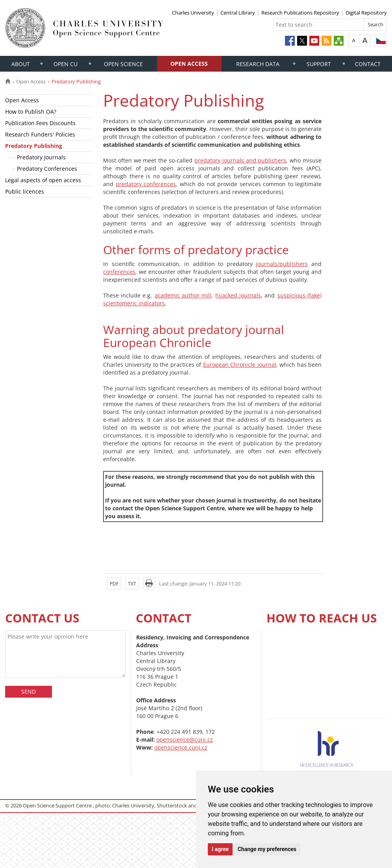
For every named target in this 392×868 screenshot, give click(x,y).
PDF (114, 584)
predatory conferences (146, 184)
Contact (368, 64)
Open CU (66, 64)
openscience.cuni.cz (181, 747)
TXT (132, 584)
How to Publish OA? (31, 112)
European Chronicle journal (240, 365)
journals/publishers (282, 264)
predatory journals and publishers (240, 160)
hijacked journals (238, 295)
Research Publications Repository (300, 13)
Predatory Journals (41, 157)
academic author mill (183, 295)
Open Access (189, 64)
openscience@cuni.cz (185, 740)
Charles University (193, 13)
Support (319, 64)
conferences (119, 272)
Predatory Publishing (34, 146)
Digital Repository (366, 13)
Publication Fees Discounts (40, 123)
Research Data (258, 64)
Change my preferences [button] (267, 849)
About (21, 64)
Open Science (123, 64)
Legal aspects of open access (43, 180)
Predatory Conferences (47, 169)
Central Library (238, 13)
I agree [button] (220, 849)
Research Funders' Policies (40, 134)
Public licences (25, 191)
